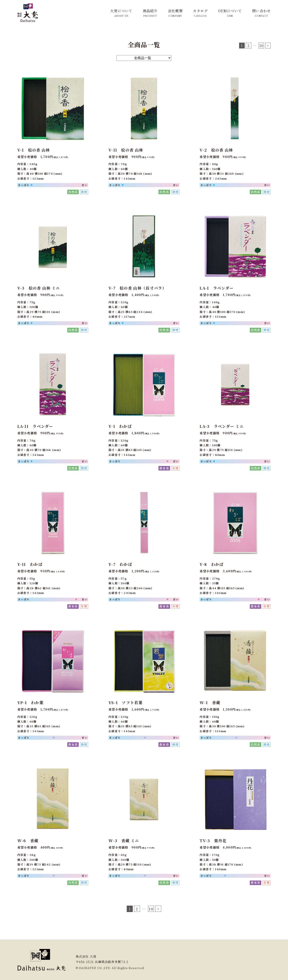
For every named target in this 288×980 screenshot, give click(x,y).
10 (261, 46)
